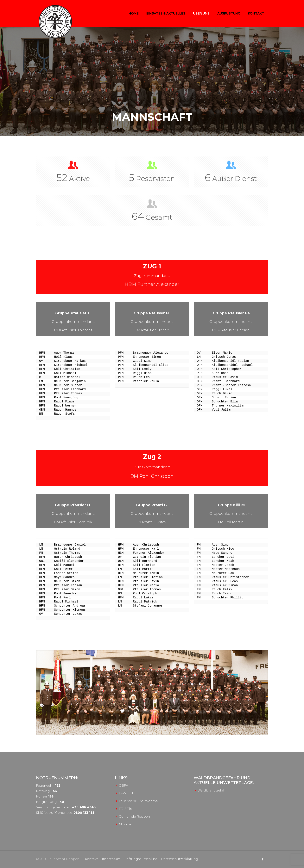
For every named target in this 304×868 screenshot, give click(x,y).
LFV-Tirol (126, 793)
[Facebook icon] (263, 859)
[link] (152, 692)
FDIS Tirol (127, 809)
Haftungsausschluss (141, 859)
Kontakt (92, 859)
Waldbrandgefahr (212, 790)
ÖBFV (123, 786)
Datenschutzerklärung (180, 859)
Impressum (111, 859)
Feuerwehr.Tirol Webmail (139, 801)
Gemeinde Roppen (134, 817)
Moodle (125, 824)
